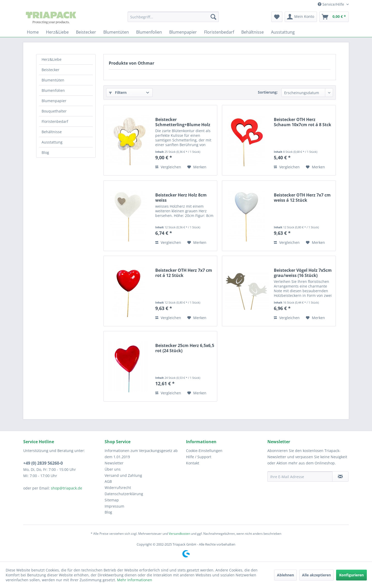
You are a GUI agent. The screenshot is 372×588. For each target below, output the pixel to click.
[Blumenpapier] (183, 32)
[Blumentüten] (116, 32)
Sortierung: (268, 92)
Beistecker (51, 70)
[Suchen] (213, 17)
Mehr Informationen (135, 580)
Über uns (113, 469)
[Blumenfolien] (149, 32)
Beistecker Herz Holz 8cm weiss (181, 198)
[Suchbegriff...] (173, 17)
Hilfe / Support (199, 457)
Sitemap (112, 500)
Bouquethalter (54, 111)
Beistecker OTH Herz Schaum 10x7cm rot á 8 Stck (303, 122)
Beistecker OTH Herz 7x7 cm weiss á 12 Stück (302, 198)
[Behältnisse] (253, 32)
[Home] (33, 32)
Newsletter (114, 463)
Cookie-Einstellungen (204, 451)
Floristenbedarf (55, 121)
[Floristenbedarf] (219, 32)
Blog (45, 152)
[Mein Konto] (301, 17)
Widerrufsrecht (118, 488)
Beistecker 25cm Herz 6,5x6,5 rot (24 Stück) (185, 348)
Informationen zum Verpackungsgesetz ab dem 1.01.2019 (141, 454)
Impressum (114, 506)
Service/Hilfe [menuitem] (331, 4)
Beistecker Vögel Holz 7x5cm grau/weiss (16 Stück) (303, 273)
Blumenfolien (53, 90)
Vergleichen (168, 167)
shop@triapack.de (67, 488)
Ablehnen (285, 575)
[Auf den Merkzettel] (197, 167)
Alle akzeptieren (316, 575)
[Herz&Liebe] (57, 32)
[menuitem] (173, 17)
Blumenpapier (54, 101)
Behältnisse (52, 132)
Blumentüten (53, 80)
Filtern (118, 92)
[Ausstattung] (283, 32)
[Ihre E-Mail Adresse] (300, 477)
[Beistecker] (86, 32)
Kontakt (193, 463)
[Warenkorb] (334, 17)
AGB (108, 481)
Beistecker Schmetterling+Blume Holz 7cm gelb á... (183, 122)
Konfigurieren (351, 575)
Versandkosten (179, 534)
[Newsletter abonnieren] (340, 477)
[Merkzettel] (277, 17)
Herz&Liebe (52, 59)
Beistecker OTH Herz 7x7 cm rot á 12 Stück (184, 273)
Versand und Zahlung (123, 475)
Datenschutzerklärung (124, 494)
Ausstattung (52, 142)
